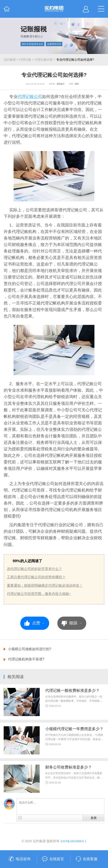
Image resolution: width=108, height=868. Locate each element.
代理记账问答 (44, 60)
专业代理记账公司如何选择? (75, 60)
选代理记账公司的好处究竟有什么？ (34, 569)
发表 (94, 818)
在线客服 (90, 859)
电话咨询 (23, 859)
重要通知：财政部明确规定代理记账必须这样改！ (45, 585)
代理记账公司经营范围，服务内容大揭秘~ (39, 594)
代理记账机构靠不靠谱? (26, 659)
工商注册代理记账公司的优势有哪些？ (36, 577)
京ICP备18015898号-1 (73, 841)
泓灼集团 (10, 60)
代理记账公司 (30, 97)
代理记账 (25, 60)
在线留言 (57, 859)
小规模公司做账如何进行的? (30, 649)
